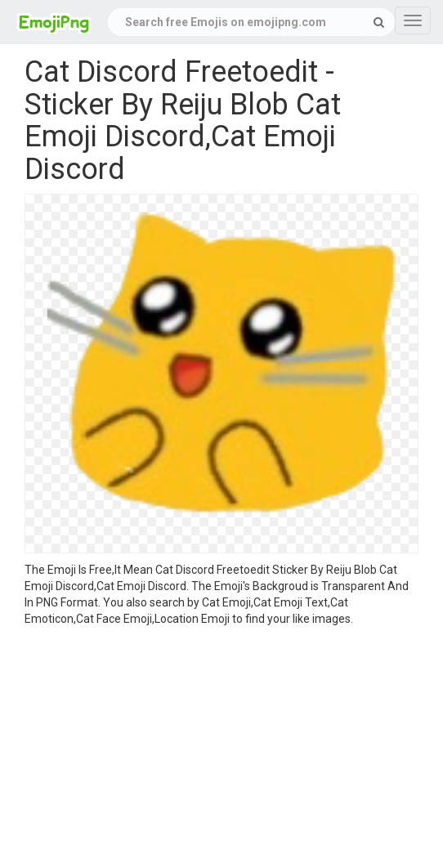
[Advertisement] (221, 749)
